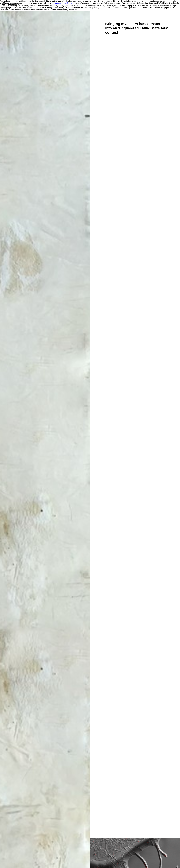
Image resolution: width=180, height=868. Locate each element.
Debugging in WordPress (62, 3)
